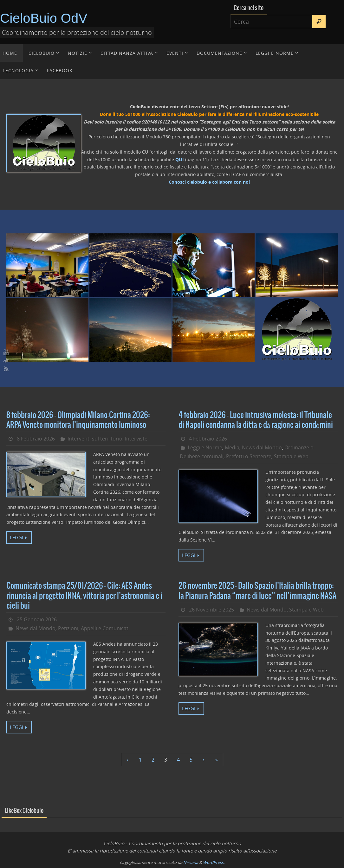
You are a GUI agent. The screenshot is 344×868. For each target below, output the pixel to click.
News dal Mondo (262, 447)
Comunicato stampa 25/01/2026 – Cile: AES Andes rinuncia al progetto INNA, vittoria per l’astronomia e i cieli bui (84, 596)
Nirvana (191, 862)
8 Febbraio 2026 (36, 439)
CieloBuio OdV (44, 18)
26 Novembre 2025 (211, 610)
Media (232, 447)
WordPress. (214, 862)
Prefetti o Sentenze (249, 456)
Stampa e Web (291, 456)
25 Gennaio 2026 (37, 619)
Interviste (136, 439)
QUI (180, 159)
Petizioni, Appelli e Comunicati (94, 628)
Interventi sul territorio (95, 439)
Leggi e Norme (205, 447)
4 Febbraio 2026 (208, 439)
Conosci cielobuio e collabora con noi (209, 182)
